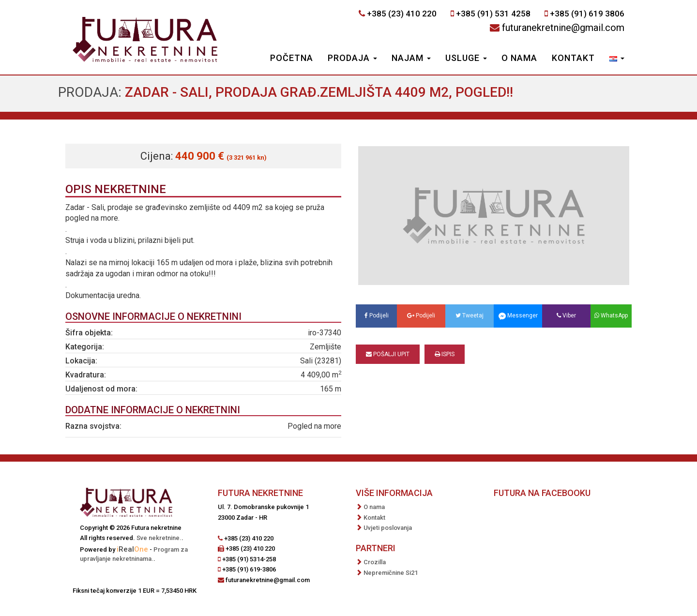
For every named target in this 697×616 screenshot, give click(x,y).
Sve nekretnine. (159, 538)
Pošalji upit (388, 354)
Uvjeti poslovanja (388, 528)
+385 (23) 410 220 (402, 14)
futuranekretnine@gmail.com (563, 28)
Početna (292, 58)
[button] (617, 59)
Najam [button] (411, 58)
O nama (519, 58)
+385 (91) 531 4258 (493, 14)
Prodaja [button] (352, 58)
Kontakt (573, 58)
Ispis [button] (445, 354)
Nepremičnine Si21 (391, 573)
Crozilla (375, 562)
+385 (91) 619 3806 (587, 14)
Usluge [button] (466, 58)
